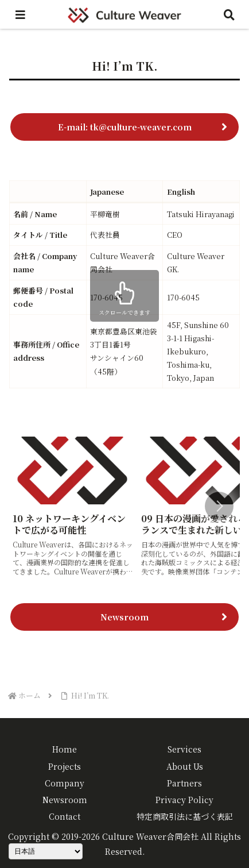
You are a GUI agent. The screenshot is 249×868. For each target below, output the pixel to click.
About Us (185, 766)
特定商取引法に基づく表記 (185, 816)
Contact (65, 816)
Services (184, 749)
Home (65, 749)
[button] (219, 506)
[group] (73, 508)
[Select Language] (46, 851)
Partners (184, 783)
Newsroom (124, 617)
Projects (65, 766)
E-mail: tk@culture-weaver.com (125, 127)
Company (65, 783)
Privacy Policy (184, 800)
